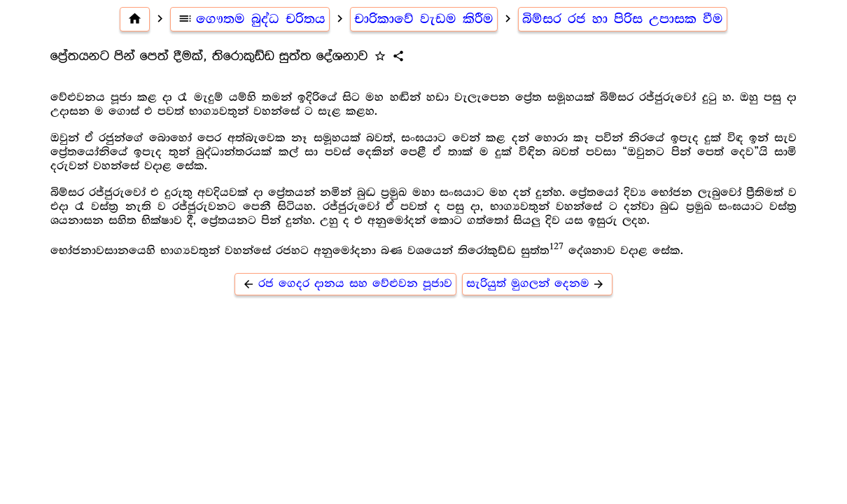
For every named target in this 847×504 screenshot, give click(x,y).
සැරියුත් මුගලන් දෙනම (538, 284)
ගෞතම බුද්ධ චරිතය (250, 19)
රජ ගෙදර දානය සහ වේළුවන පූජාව (345, 284)
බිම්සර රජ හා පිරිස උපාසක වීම (623, 19)
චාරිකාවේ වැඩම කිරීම (424, 19)
